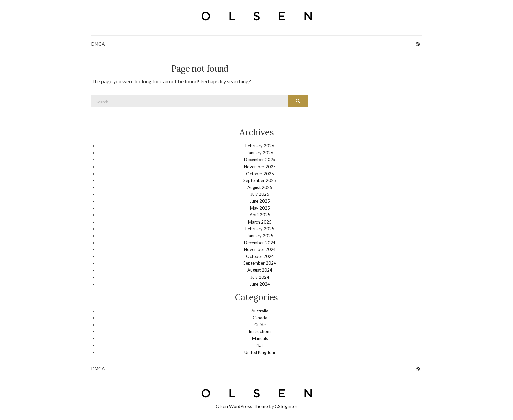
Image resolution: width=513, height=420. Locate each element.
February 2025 (260, 229)
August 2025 (260, 187)
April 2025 (260, 215)
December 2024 (260, 243)
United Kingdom (260, 352)
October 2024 (260, 256)
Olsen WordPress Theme (242, 406)
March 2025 (260, 222)
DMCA (98, 44)
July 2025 (260, 194)
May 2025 (260, 208)
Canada (260, 318)
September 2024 (260, 263)
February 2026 (260, 146)
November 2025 (260, 167)
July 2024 (260, 277)
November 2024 (260, 249)
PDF (260, 345)
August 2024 (260, 270)
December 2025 (260, 160)
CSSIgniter (286, 406)
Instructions (260, 331)
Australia (260, 311)
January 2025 (260, 236)
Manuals (260, 338)
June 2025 (260, 201)
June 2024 (260, 284)
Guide (260, 325)
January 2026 (260, 153)
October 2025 (260, 174)
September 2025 (260, 180)
